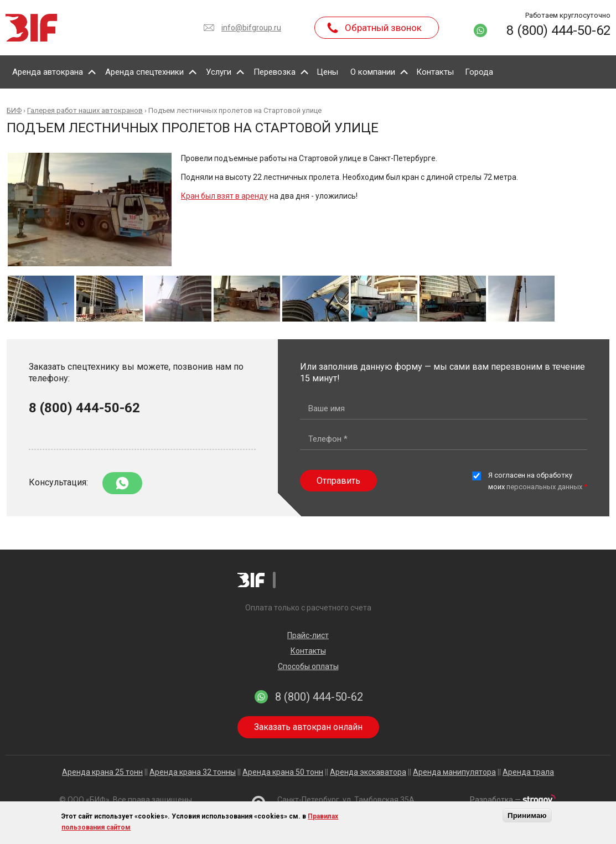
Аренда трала (528, 772)
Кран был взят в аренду (224, 196)
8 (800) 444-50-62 (558, 30)
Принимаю (527, 815)
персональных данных (544, 487)
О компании (373, 72)
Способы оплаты (308, 666)
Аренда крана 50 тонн (283, 772)
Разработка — (513, 800)
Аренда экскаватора (368, 772)
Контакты (435, 72)
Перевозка (275, 72)
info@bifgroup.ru (251, 28)
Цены (327, 72)
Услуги (219, 72)
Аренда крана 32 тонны (193, 772)
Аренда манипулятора (454, 772)
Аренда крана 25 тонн (102, 772)
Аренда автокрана (48, 72)
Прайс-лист (308, 635)
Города (479, 72)
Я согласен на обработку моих (538, 481)
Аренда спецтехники (144, 72)
